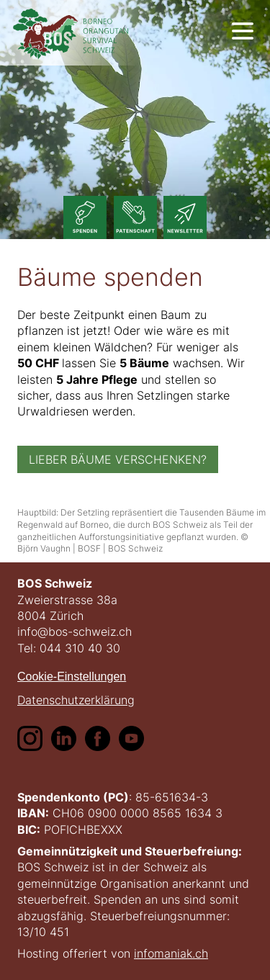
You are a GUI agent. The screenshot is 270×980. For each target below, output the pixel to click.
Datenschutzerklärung (76, 699)
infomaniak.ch (171, 953)
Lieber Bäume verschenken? (118, 459)
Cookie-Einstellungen (72, 676)
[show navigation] (243, 31)
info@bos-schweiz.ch (75, 631)
